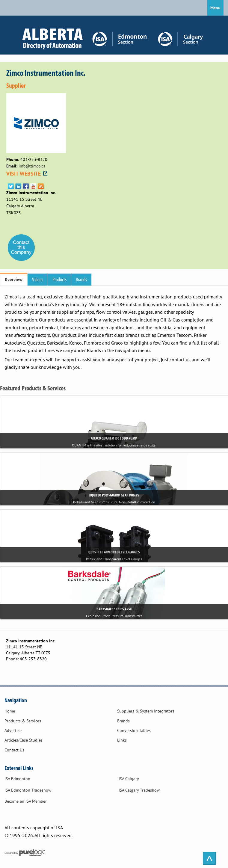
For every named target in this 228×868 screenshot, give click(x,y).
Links (122, 740)
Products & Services (23, 721)
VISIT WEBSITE (27, 174)
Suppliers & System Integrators (146, 711)
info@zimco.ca (32, 166)
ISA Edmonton (17, 779)
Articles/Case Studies (24, 740)
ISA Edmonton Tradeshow (28, 790)
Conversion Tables (134, 730)
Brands (123, 721)
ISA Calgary (129, 779)
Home (10, 711)
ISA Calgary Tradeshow (139, 790)
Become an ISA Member (26, 801)
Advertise (13, 730)
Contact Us (14, 750)
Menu (215, 8)
